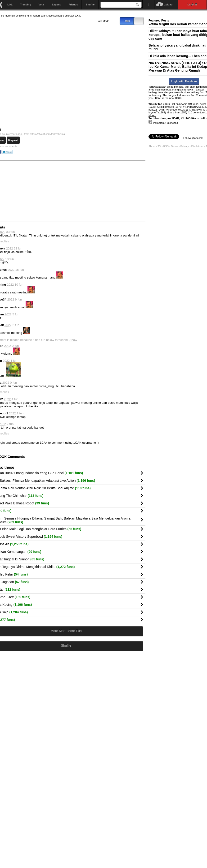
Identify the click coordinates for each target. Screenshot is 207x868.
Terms (175, 146)
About (152, 146)
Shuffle (90, 4)
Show (73, 340)
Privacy (185, 146)
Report (13, 140)
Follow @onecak (193, 138)
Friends (73, 4)
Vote (41, 4)
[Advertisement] (109, 191)
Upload (168, 4)
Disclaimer (198, 146)
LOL (10, 4)
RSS (166, 146)
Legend (56, 4)
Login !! (192, 4)
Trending (26, 4)
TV (159, 146)
